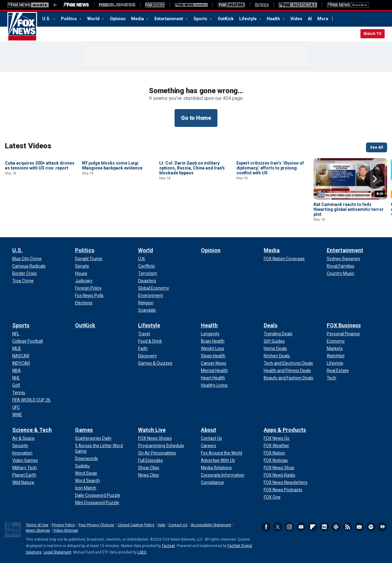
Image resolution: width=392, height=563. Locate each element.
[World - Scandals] (147, 310)
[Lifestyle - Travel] (144, 334)
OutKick (226, 19)
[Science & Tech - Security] (20, 446)
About (209, 430)
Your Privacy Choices (96, 525)
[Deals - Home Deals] (275, 348)
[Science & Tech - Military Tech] (24, 468)
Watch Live (152, 430)
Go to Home (196, 118)
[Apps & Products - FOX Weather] (276, 446)
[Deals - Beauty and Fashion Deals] (288, 378)
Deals (271, 325)
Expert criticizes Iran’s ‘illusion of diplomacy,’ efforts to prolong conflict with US (270, 209)
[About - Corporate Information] (223, 475)
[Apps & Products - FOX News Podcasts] (283, 490)
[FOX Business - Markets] (335, 348)
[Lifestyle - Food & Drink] (150, 341)
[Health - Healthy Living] (214, 385)
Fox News (22, 27)
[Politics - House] (81, 273)
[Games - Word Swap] (86, 473)
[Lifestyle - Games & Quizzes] (155, 363)
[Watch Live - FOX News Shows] (155, 438)
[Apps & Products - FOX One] (272, 497)
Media (138, 19)
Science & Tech (32, 430)
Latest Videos (28, 146)
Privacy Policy (63, 525)
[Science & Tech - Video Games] (25, 460)
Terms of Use (37, 525)
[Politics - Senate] (82, 266)
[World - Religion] (146, 303)
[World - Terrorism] (148, 273)
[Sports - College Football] (28, 341)
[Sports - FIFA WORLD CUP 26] (31, 400)
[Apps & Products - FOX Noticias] (276, 460)
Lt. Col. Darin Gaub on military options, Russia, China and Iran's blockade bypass (192, 209)
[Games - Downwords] (87, 458)
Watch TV (373, 34)
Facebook (266, 527)
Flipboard (313, 527)
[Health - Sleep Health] (213, 356)
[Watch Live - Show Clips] (149, 468)
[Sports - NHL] (16, 378)
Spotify (371, 527)
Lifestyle (248, 19)
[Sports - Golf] (16, 385)
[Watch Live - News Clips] (149, 475)
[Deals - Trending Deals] (278, 334)
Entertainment (169, 19)
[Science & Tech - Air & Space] (23, 438)
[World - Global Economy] (154, 288)
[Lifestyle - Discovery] (147, 356)
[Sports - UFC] (16, 407)
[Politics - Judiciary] (84, 281)
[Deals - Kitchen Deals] (277, 356)
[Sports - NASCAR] (21, 356)
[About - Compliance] (212, 482)
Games (84, 430)
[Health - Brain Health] (213, 341)
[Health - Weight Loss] (213, 348)
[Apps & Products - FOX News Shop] (279, 468)
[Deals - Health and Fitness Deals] (287, 371)
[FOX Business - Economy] (336, 341)
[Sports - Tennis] (19, 393)
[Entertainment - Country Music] (341, 273)
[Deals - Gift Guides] (274, 341)
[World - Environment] (151, 295)
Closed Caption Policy (136, 525)
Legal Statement (57, 552)
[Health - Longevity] (210, 334)
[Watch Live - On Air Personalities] (157, 453)
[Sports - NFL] (16, 334)
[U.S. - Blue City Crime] (27, 259)
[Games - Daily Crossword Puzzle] (98, 495)
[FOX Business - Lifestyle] (335, 363)
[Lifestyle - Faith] (143, 348)
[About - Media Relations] (216, 468)
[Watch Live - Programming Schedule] (161, 446)
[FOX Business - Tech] (332, 378)
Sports (201, 19)
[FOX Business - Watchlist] (336, 356)
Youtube (301, 527)
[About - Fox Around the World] (222, 453)
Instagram (289, 527)
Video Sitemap (66, 531)
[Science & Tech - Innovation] (22, 453)
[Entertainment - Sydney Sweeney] (343, 259)
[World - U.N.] (142, 259)
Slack (336, 527)
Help (161, 525)
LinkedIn (324, 527)
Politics (69, 19)
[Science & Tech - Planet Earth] (24, 475)
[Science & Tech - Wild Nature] (23, 482)
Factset (168, 546)
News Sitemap (38, 531)
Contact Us (178, 525)
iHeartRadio (383, 527)
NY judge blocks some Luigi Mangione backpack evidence (112, 207)
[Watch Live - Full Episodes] (151, 460)
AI (310, 19)
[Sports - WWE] (17, 415)
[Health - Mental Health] (214, 371)
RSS (348, 527)
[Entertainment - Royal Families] (341, 266)
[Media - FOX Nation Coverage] (284, 259)
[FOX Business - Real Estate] (338, 371)
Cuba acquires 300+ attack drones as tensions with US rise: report (40, 207)
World (94, 19)
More (323, 19)
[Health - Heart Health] (213, 378)
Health (274, 19)
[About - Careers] (209, 446)
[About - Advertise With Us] (218, 460)
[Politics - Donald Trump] (89, 259)
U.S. (47, 19)
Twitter (278, 527)
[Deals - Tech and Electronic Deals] (288, 363)
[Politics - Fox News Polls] (89, 295)
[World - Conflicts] (147, 266)
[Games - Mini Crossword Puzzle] (97, 503)
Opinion (118, 19)
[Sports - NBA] (17, 371)
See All (377, 147)
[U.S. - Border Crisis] (24, 273)
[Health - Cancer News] (214, 363)
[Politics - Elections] (84, 303)
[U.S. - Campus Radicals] (29, 266)
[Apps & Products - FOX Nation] (274, 453)
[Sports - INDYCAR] (21, 363)
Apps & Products (285, 430)
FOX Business (344, 325)
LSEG (142, 552)
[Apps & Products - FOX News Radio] (279, 475)
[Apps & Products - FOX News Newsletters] (286, 482)
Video (296, 19)
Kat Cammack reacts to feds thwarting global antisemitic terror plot (349, 209)
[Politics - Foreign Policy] (88, 288)
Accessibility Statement (211, 525)
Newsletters (359, 527)
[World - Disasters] (147, 281)
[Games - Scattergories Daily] (93, 438)
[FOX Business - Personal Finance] (343, 334)
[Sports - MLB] (17, 348)
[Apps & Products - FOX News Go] (277, 438)
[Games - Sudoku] (82, 466)
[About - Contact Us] (211, 438)
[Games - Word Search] (87, 481)
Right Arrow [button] (375, 179)
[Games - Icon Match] (86, 488)
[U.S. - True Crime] (23, 281)
